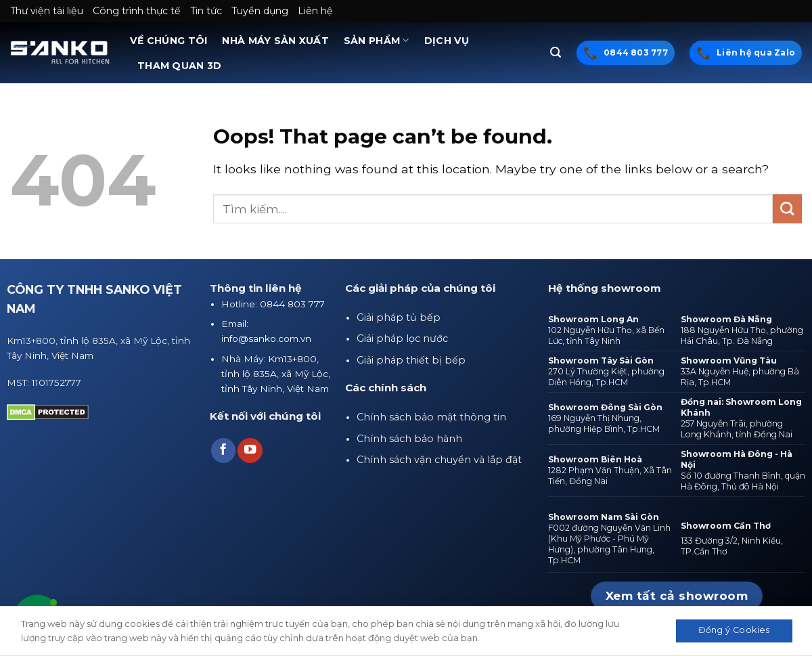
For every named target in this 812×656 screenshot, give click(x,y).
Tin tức (206, 11)
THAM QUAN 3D (179, 66)
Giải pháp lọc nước (402, 338)
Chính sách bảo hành (409, 439)
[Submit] (787, 209)
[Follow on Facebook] (223, 451)
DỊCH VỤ (447, 41)
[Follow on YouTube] (250, 451)
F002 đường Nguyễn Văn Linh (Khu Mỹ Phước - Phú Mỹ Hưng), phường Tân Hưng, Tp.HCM (609, 544)
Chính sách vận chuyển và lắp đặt (439, 460)
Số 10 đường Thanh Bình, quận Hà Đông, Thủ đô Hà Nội (743, 481)
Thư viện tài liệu (47, 11)
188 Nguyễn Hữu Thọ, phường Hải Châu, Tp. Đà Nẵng (742, 335)
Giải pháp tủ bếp (399, 318)
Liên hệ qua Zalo (756, 52)
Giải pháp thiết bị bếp (411, 360)
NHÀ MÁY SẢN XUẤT (275, 41)
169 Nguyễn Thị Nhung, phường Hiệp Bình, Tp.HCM (604, 423)
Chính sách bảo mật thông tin (431, 417)
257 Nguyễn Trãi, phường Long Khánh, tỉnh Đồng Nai (737, 429)
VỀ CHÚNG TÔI (168, 41)
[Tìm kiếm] (556, 52)
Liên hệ (315, 11)
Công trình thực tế (137, 11)
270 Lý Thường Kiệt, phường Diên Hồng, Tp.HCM (606, 377)
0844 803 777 (636, 52)
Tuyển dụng (260, 11)
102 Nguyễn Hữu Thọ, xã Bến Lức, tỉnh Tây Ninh (606, 335)
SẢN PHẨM (377, 40)
